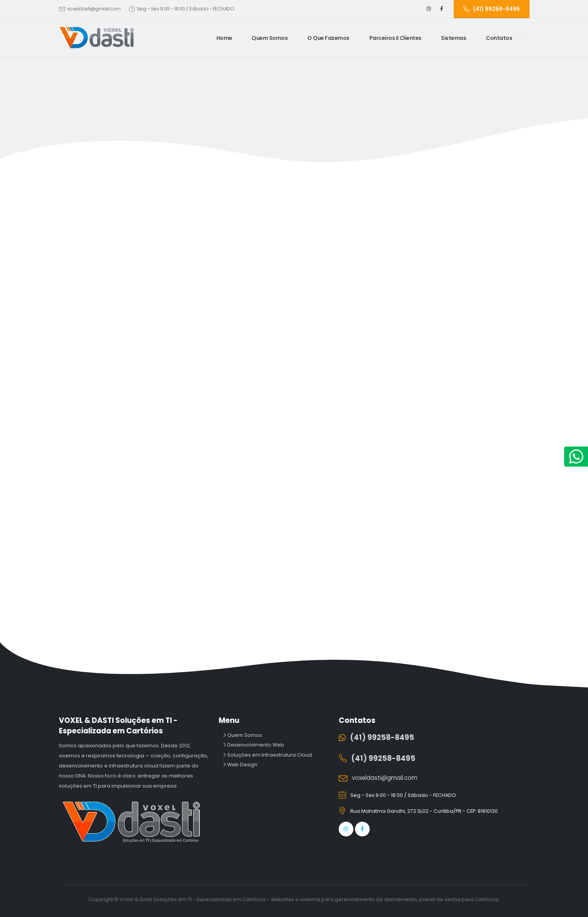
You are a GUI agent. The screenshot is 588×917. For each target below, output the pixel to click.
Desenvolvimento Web (255, 745)
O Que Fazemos (328, 38)
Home (224, 38)
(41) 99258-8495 (382, 737)
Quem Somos (270, 38)
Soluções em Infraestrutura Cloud (269, 755)
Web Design (242, 765)
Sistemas (453, 38)
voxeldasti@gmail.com (94, 9)
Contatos (499, 38)
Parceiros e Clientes (395, 38)
